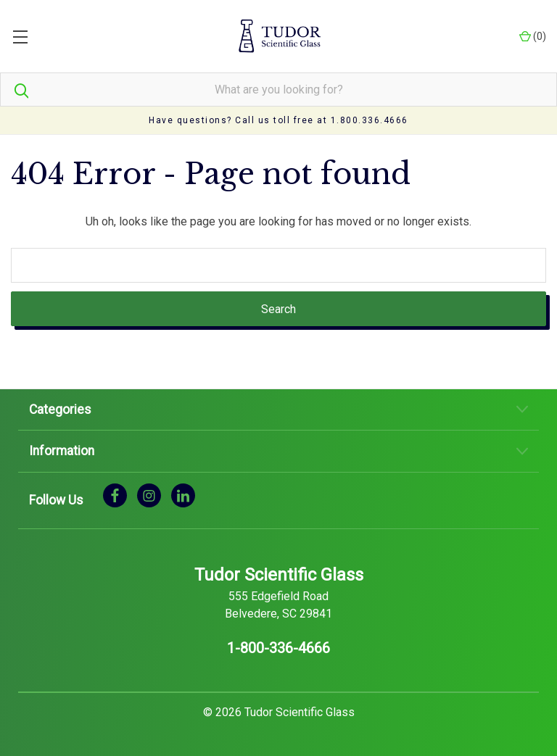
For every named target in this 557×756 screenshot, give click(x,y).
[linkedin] (183, 495)
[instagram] (149, 495)
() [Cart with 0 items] (533, 37)
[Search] (15, 90)
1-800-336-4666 (278, 648)
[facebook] (115, 495)
